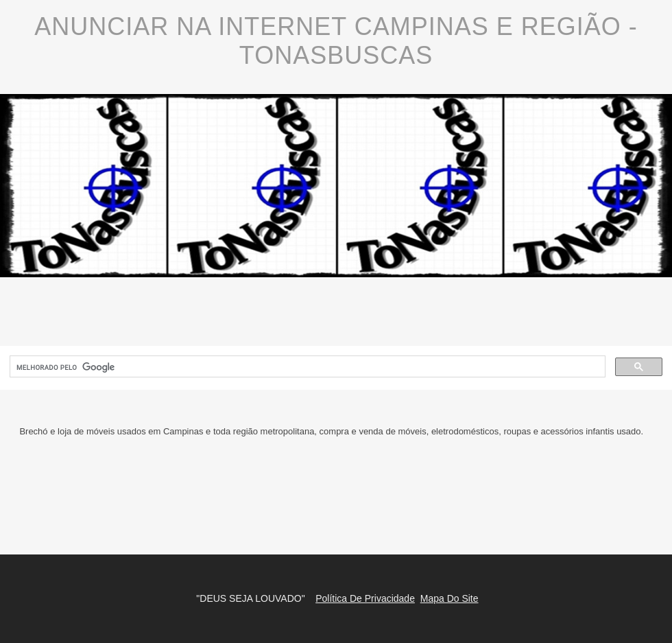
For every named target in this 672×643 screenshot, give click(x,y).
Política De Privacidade (365, 598)
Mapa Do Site (449, 598)
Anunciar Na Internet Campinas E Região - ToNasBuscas (336, 41)
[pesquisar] (306, 367)
